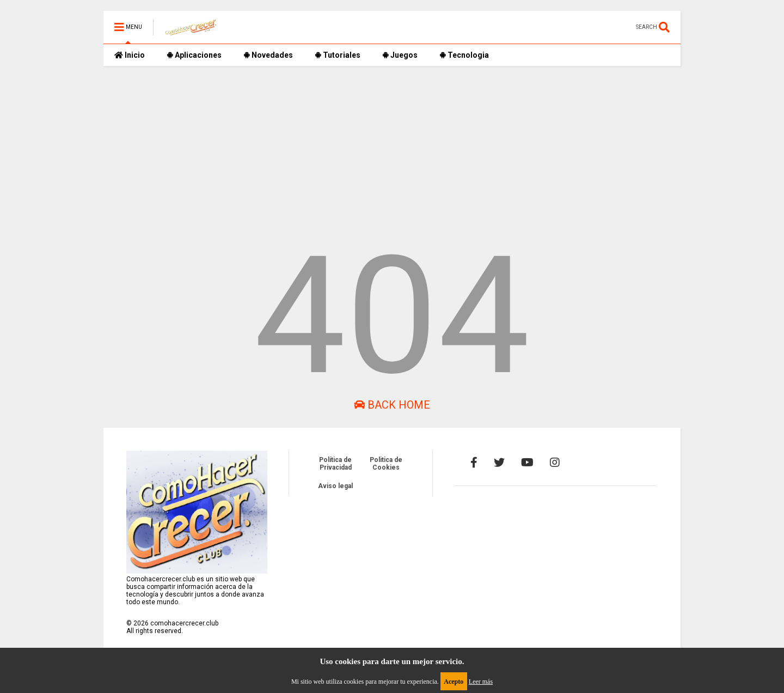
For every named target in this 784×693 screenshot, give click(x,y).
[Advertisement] (392, 142)
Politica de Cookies (386, 464)
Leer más (481, 682)
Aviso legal (335, 486)
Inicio (130, 55)
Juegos (400, 55)
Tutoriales (338, 55)
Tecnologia (464, 55)
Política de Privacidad (335, 464)
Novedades (268, 55)
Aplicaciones (194, 55)
